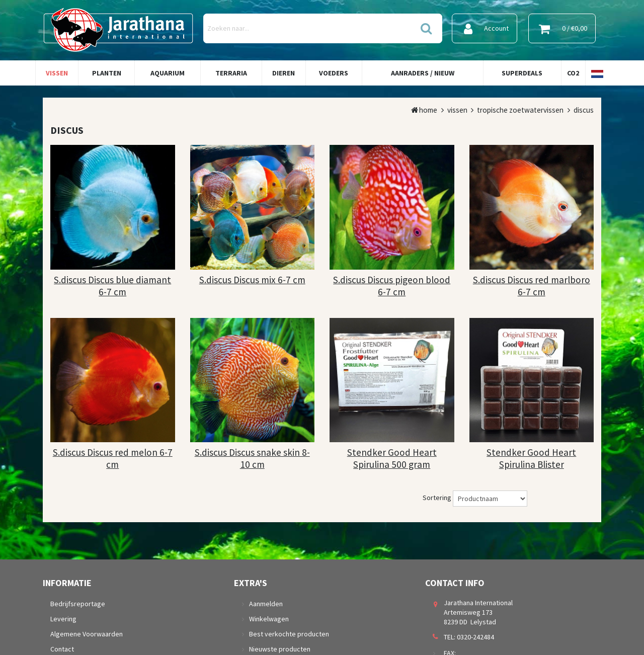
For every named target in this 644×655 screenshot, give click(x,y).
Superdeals (522, 73)
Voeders (334, 73)
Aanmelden (266, 604)
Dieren (284, 73)
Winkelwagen (269, 619)
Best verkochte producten (289, 634)
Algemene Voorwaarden (87, 634)
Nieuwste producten (280, 649)
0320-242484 (475, 637)
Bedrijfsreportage (78, 604)
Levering (63, 619)
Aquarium (168, 73)
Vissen (57, 73)
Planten (107, 73)
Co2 (573, 73)
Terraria (231, 73)
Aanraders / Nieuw (423, 73)
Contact (62, 649)
